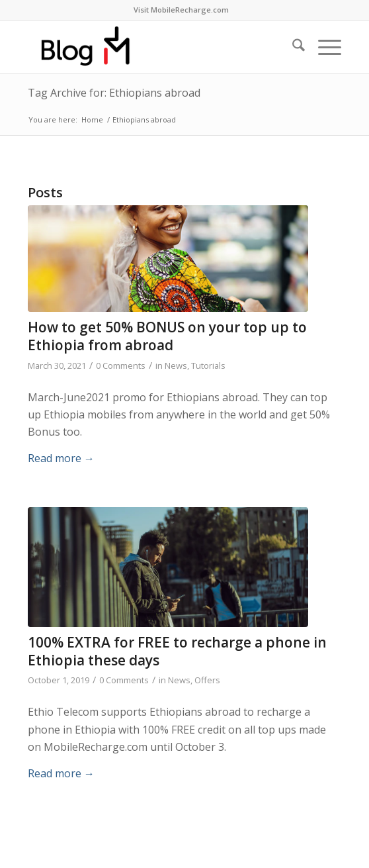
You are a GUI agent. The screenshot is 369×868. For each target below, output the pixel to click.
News (176, 365)
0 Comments (121, 365)
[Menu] (323, 47)
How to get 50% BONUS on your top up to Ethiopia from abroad (167, 336)
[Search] (292, 47)
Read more (61, 458)
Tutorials (208, 365)
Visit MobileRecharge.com (181, 10)
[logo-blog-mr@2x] (153, 47)
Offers (207, 680)
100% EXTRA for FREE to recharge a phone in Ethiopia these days (177, 651)
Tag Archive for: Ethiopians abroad (114, 93)
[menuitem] (181, 10)
